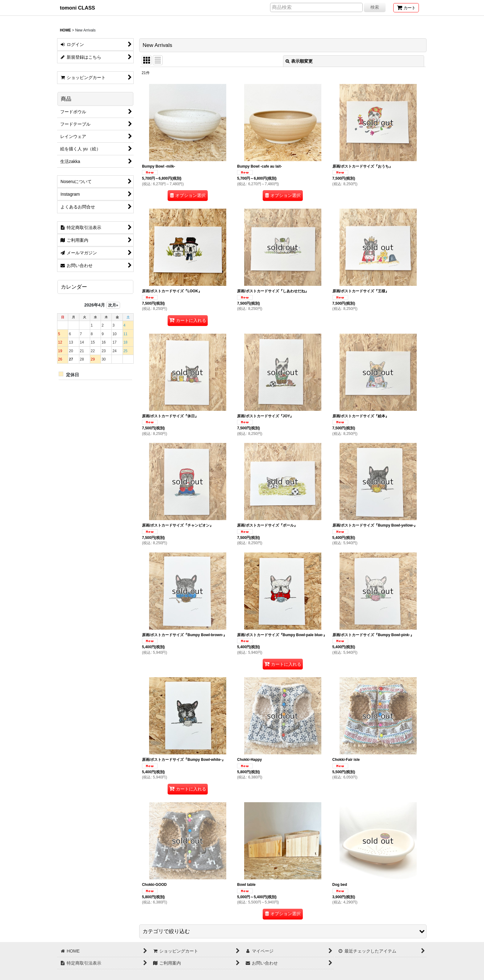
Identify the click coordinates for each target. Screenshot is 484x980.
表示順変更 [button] (299, 61)
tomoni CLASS (77, 8)
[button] (283, 931)
